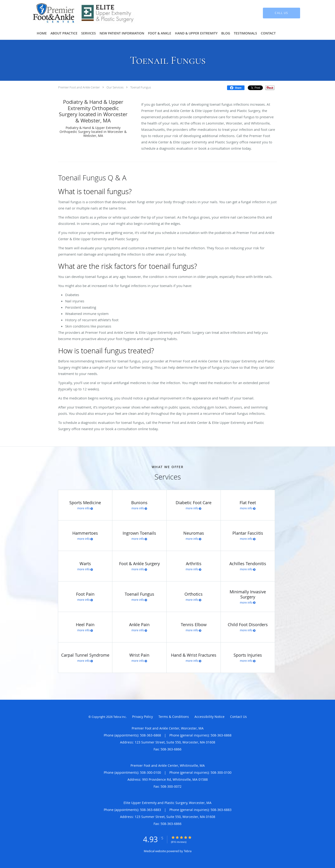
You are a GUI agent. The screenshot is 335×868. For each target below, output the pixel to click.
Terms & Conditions (174, 717)
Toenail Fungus (141, 87)
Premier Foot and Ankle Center (79, 87)
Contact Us (238, 717)
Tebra (188, 851)
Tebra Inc (120, 717)
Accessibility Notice (209, 717)
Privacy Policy (142, 717)
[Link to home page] (77, 13)
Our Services (115, 87)
